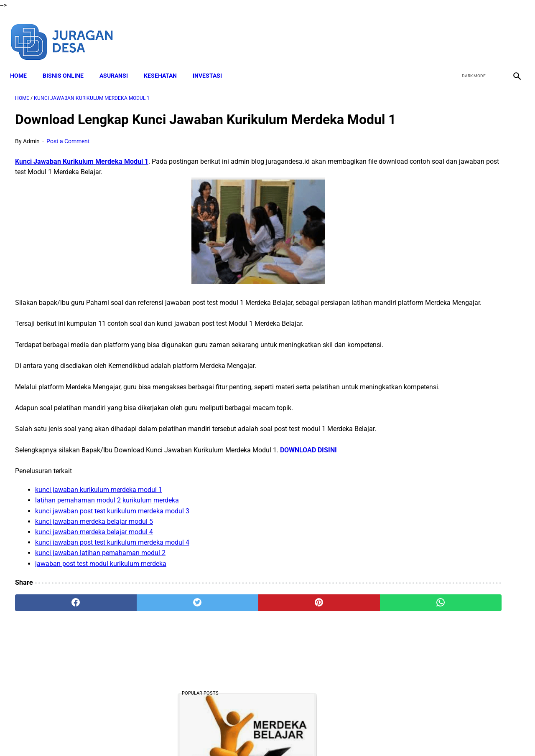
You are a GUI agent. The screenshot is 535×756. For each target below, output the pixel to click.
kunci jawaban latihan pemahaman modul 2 (100, 609)
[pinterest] (227, 658)
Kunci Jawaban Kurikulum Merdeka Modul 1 (82, 175)
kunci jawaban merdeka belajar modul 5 (94, 577)
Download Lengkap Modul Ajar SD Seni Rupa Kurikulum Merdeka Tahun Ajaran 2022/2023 (450, 397)
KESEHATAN (165, 63)
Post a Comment (68, 155)
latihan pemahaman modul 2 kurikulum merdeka (107, 556)
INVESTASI (212, 63)
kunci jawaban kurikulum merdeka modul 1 (99, 546)
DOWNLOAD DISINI (308, 506)
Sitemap (371, 735)
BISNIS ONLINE (68, 63)
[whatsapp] (312, 658)
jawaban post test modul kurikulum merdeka (101, 619)
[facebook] (452, 33)
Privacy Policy (305, 735)
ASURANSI (119, 63)
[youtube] (491, 33)
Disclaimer (200, 735)
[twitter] (472, 33)
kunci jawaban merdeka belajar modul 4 (94, 587)
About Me (166, 735)
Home (23, 63)
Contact (341, 735)
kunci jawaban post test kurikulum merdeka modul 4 (112, 598)
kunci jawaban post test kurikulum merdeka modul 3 (112, 567)
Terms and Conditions (250, 735)
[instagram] (511, 33)
